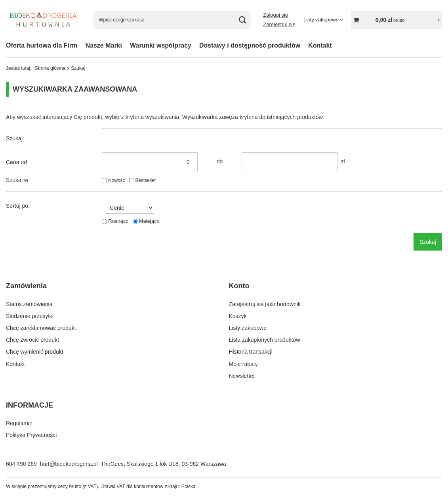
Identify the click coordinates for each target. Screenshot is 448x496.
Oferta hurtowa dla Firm (42, 45)
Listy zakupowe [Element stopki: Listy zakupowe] (248, 328)
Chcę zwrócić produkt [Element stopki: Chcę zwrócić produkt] (32, 340)
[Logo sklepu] (43, 20)
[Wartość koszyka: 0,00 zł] (397, 20)
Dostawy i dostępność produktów (250, 45)
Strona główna (50, 68)
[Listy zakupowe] (323, 20)
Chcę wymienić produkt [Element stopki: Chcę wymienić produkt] (35, 352)
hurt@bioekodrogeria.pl (69, 464)
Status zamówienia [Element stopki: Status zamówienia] (29, 304)
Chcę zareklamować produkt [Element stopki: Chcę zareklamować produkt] (41, 328)
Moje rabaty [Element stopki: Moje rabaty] (243, 364)
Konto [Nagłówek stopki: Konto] (239, 286)
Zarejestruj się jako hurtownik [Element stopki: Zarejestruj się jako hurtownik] (265, 304)
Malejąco (149, 221)
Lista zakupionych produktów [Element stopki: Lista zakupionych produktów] (265, 340)
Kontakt (320, 45)
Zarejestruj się (279, 24)
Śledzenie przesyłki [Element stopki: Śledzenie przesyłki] (30, 316)
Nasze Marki (104, 45)
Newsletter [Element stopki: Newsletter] (242, 376)
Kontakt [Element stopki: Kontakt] (15, 364)
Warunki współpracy (161, 45)
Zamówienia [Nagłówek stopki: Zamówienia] (26, 286)
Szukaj (14, 138)
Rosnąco (118, 221)
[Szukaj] (242, 20)
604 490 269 (21, 464)
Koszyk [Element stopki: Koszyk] (238, 316)
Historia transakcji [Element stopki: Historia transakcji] (251, 352)
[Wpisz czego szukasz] (172, 20)
